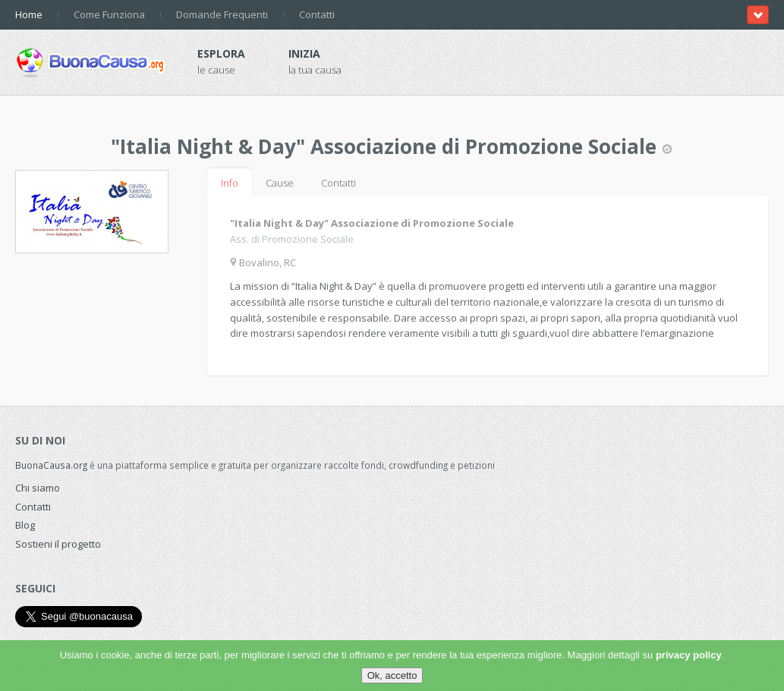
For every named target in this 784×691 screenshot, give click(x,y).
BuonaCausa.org (51, 465)
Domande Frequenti (222, 14)
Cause (280, 183)
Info (230, 183)
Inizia (304, 53)
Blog (25, 525)
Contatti (317, 14)
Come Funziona (109, 14)
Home (29, 14)
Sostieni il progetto (58, 544)
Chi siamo (38, 488)
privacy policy (689, 655)
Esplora (221, 53)
